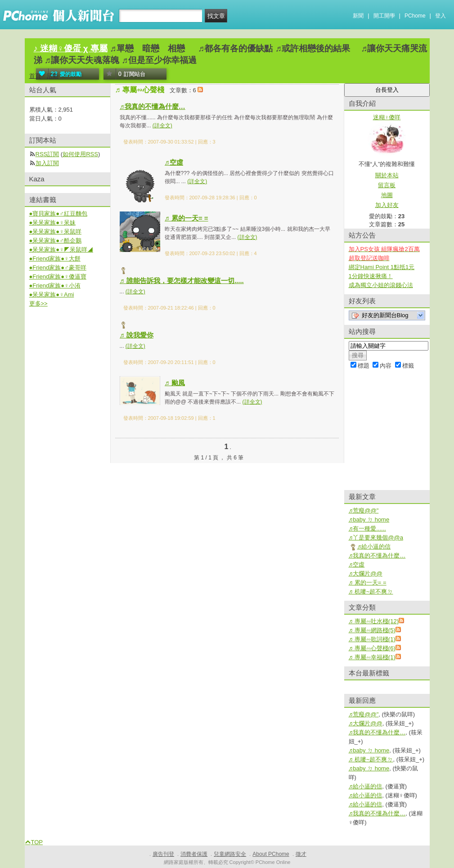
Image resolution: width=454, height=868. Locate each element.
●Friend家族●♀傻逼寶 (58, 277)
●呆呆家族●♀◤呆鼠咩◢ (61, 250)
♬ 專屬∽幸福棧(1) (372, 657)
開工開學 (384, 16)
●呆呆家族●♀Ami (52, 295)
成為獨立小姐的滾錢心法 (381, 285)
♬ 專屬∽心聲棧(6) (372, 648)
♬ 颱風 (175, 383)
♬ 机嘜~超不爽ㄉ (371, 591)
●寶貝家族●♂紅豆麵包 (58, 214)
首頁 (35, 76)
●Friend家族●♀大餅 (55, 259)
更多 (38, 304)
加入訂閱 (47, 163)
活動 (53, 76)
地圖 (387, 195)
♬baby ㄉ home (369, 519)
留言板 (387, 185)
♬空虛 (174, 162)
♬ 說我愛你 (137, 335)
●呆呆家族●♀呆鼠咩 (55, 232)
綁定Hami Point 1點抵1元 (382, 267)
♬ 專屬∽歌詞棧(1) (372, 639)
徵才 (301, 854)
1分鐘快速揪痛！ (371, 276)
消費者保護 (194, 854)
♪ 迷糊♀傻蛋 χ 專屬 (71, 48)
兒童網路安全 (230, 854)
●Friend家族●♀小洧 (55, 286)
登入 (441, 16)
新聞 (358, 16)
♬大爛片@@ (366, 573)
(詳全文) (162, 126)
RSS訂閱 (47, 154)
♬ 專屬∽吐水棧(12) (374, 621)
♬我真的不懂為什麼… (153, 106)
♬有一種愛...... (367, 528)
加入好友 (387, 205)
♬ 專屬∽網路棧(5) (372, 630)
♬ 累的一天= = (187, 218)
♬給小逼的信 (374, 546)
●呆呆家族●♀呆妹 (52, 223)
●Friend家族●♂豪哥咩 (58, 268)
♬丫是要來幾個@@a (376, 537)
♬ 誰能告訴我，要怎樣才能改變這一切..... (182, 281)
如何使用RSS (80, 154)
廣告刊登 (163, 854)
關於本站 (387, 175)
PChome (415, 16)
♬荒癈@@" (364, 510)
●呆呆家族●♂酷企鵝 (55, 241)
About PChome (271, 854)
